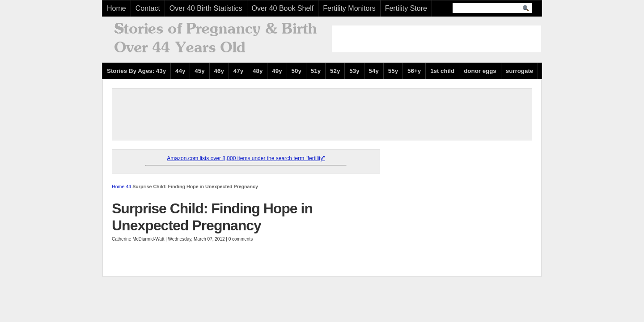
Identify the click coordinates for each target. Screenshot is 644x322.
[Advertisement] (436, 39)
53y (354, 71)
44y (180, 71)
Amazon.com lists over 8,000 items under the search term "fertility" (246, 158)
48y (258, 71)
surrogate (519, 71)
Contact (148, 8)
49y (277, 71)
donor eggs (480, 71)
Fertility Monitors (349, 8)
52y (335, 71)
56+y (414, 71)
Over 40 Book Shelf (283, 8)
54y (374, 71)
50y (297, 71)
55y (393, 71)
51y (316, 71)
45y (199, 71)
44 (128, 186)
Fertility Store (406, 8)
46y (219, 71)
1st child (442, 71)
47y (238, 71)
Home (117, 8)
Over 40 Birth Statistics (206, 8)
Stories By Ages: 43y (136, 71)
